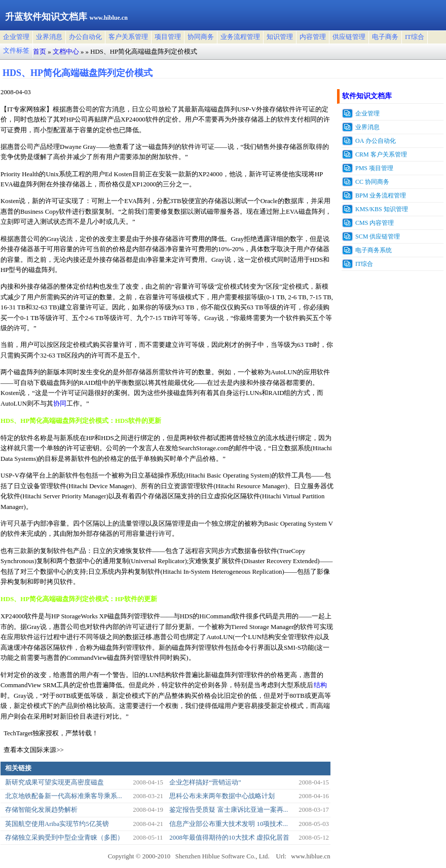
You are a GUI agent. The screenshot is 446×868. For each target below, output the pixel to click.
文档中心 (66, 52)
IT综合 (415, 37)
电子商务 (385, 37)
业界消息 (49, 37)
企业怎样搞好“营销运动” (205, 782)
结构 (320, 685)
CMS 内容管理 (375, 223)
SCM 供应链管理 (378, 236)
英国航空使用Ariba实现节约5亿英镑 (57, 824)
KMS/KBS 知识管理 (382, 209)
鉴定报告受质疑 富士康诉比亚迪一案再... (229, 810)
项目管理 (168, 37)
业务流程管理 (240, 37)
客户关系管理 (128, 37)
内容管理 (313, 37)
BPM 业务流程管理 (381, 195)
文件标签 (16, 51)
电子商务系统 (374, 250)
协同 (60, 404)
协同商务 (201, 37)
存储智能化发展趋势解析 (41, 810)
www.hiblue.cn (310, 856)
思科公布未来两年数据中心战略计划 (222, 796)
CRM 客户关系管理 (381, 154)
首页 (40, 52)
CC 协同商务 (372, 182)
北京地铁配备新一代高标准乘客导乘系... (64, 796)
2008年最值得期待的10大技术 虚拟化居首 (229, 838)
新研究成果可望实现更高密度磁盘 (54, 782)
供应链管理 (349, 37)
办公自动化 (85, 37)
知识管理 (280, 37)
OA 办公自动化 (376, 141)
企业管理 (16, 37)
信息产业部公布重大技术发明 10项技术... (229, 824)
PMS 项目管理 (374, 168)
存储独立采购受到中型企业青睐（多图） (64, 838)
